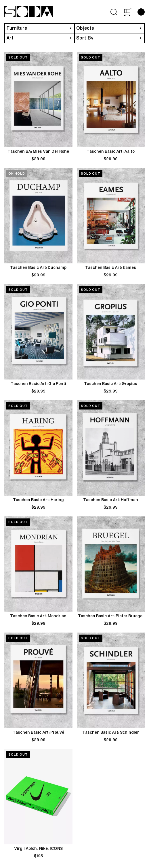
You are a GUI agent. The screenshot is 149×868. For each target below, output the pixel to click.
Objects (85, 28)
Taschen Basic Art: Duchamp (38, 268)
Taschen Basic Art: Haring (38, 500)
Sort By (85, 38)
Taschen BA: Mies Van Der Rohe (38, 152)
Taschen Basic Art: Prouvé (38, 733)
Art (10, 38)
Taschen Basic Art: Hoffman (111, 500)
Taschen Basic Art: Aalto (111, 152)
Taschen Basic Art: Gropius (111, 384)
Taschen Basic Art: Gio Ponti (38, 384)
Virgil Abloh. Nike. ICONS (38, 849)
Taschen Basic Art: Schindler (111, 733)
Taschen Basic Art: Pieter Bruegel (111, 616)
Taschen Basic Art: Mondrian (38, 616)
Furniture (17, 28)
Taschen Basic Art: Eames (111, 268)
